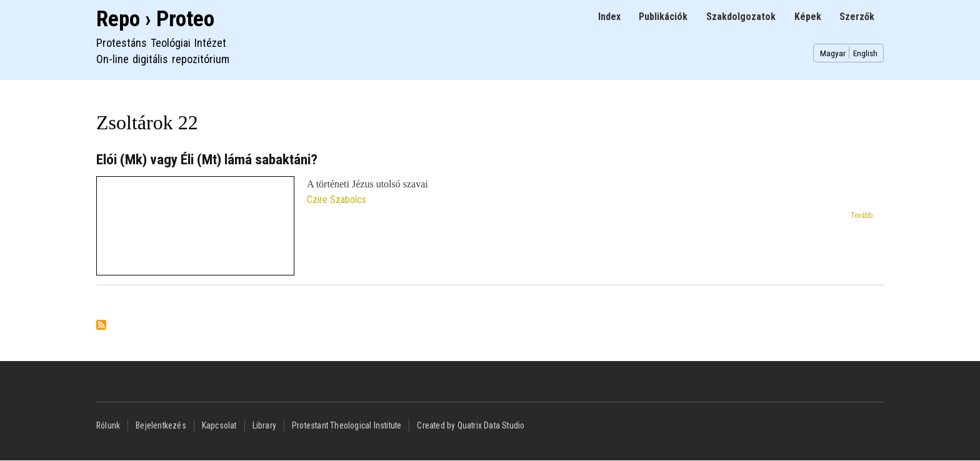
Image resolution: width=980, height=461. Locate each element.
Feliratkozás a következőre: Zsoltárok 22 (101, 326)
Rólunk (108, 425)
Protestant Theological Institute (347, 425)
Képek (808, 17)
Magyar (833, 53)
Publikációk (663, 17)
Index (609, 17)
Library (264, 425)
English (865, 53)
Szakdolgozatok (741, 17)
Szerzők (857, 17)
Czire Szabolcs (337, 200)
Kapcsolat (219, 425)
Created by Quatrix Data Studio (471, 425)
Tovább (862, 216)
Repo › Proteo (155, 19)
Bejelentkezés (161, 425)
